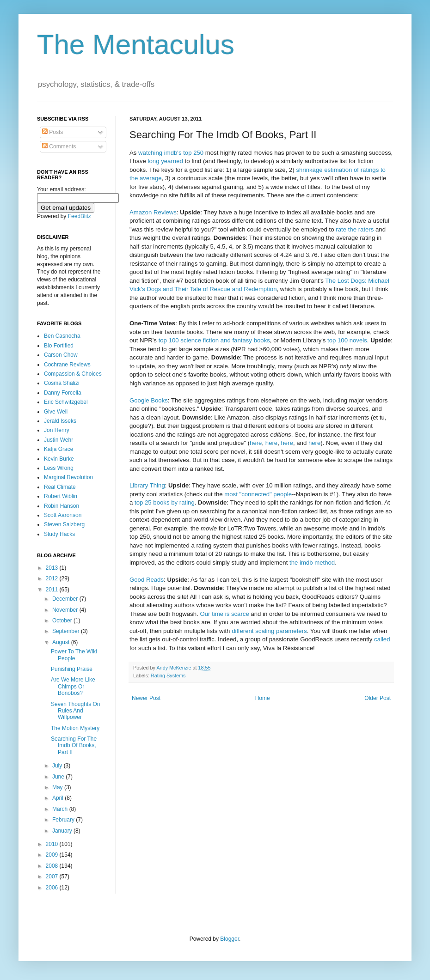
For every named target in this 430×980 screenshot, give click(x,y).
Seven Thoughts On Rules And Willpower (76, 711)
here (256, 443)
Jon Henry (57, 430)
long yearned (166, 161)
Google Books (149, 400)
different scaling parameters (269, 631)
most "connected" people (258, 494)
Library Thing (147, 485)
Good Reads (147, 580)
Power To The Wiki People (74, 655)
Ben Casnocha (62, 336)
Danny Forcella (63, 393)
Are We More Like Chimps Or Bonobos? (73, 686)
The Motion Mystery (75, 728)
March (61, 809)
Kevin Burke (59, 459)
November (66, 610)
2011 (53, 590)
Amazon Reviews (153, 212)
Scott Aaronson (63, 515)
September (67, 631)
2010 (53, 844)
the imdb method (312, 563)
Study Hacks (59, 534)
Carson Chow (61, 355)
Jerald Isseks (60, 421)
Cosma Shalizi (62, 383)
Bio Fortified (59, 346)
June (59, 777)
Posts (52, 132)
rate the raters (355, 229)
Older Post (378, 698)
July (58, 766)
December (66, 599)
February (64, 820)
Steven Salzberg (64, 524)
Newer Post (146, 698)
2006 (53, 888)
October (63, 621)
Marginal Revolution (68, 477)
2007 (53, 877)
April (58, 798)
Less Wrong (59, 468)
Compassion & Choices (73, 374)
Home (263, 698)
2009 (53, 855)
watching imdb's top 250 (171, 153)
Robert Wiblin (61, 496)
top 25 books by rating (165, 502)
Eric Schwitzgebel (66, 402)
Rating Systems (168, 676)
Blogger (230, 939)
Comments (59, 146)
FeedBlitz (80, 216)
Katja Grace (58, 449)
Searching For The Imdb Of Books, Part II (74, 746)
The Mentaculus (136, 45)
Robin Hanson (61, 506)
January (63, 831)
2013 (53, 568)
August (62, 642)
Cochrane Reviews (67, 365)
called (382, 639)
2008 (53, 866)
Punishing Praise (72, 669)
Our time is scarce (225, 614)
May (58, 787)
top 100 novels (347, 340)
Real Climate (60, 487)
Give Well (56, 412)
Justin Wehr (58, 440)
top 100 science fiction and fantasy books (214, 340)
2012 (53, 578)
